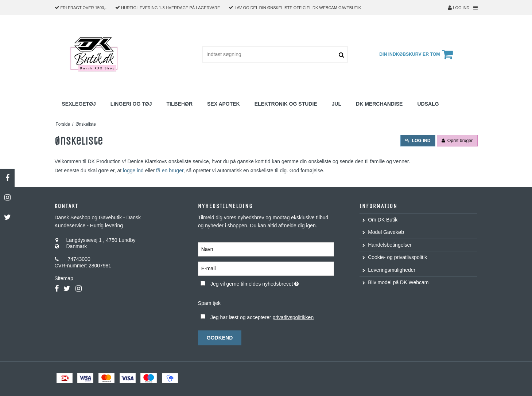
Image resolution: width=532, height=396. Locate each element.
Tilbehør (179, 104)
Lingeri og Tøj (131, 104)
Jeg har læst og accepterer (262, 317)
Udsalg (428, 104)
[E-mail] (266, 268)
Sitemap (64, 278)
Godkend (220, 338)
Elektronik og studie (286, 104)
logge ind (133, 170)
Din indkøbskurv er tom (417, 54)
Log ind (459, 8)
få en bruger (170, 170)
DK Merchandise (379, 104)
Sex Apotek (224, 104)
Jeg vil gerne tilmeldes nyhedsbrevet (272, 283)
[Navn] (266, 249)
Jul (337, 104)
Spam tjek (209, 303)
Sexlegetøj (79, 104)
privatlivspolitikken (293, 317)
